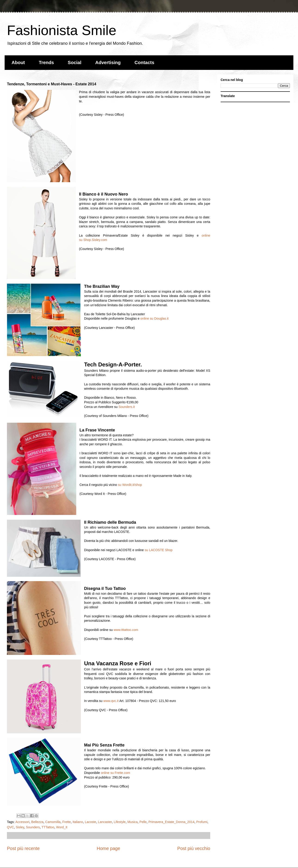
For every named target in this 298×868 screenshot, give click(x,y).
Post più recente (23, 848)
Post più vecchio (194, 848)
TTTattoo (48, 827)
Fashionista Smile (62, 30)
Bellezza (37, 822)
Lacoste (90, 822)
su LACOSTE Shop (159, 550)
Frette (67, 822)
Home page (108, 848)
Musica (132, 822)
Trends (46, 62)
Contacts (144, 62)
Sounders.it (127, 407)
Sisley (20, 827)
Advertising (108, 62)
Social (74, 62)
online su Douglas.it (155, 318)
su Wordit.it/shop (130, 485)
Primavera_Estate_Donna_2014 (172, 822)
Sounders (33, 827)
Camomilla (53, 822)
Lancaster (105, 822)
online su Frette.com (115, 773)
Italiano (78, 822)
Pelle (143, 822)
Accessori (23, 822)
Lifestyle (120, 822)
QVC (10, 827)
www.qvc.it (111, 701)
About (18, 62)
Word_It (62, 827)
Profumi (202, 822)
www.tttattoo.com (126, 630)
